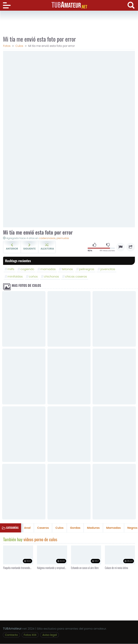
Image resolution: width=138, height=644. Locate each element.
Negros (132, 528)
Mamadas (114, 528)
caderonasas (47, 238)
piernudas (63, 238)
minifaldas (15, 276)
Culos (59, 528)
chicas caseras (76, 276)
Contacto (11, 635)
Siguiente (30, 247)
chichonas (51, 276)
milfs (11, 269)
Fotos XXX (30, 635)
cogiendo (27, 269)
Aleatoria (47, 247)
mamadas (48, 269)
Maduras (93, 528)
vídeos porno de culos (40, 539)
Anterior (12, 247)
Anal (27, 528)
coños (33, 276)
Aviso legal (50, 635)
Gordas (75, 528)
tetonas (67, 269)
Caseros (43, 528)
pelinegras (87, 269)
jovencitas (108, 269)
